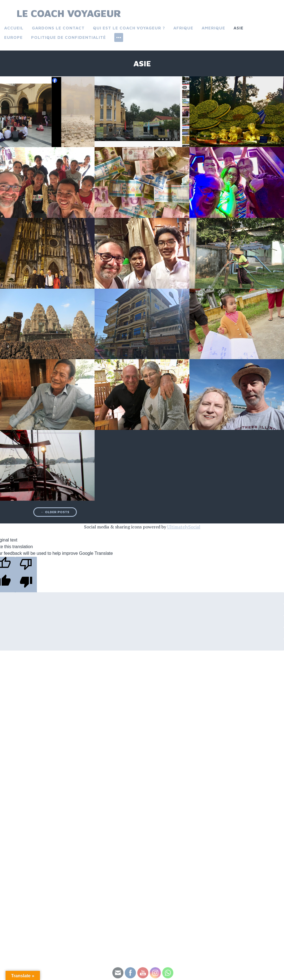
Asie (239, 28)
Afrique (183, 28)
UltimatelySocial (184, 527)
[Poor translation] (26, 575)
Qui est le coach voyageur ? (129, 28)
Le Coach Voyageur (69, 13)
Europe (13, 37)
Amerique (213, 28)
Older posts (55, 512)
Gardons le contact (58, 28)
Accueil (14, 28)
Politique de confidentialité (69, 37)
